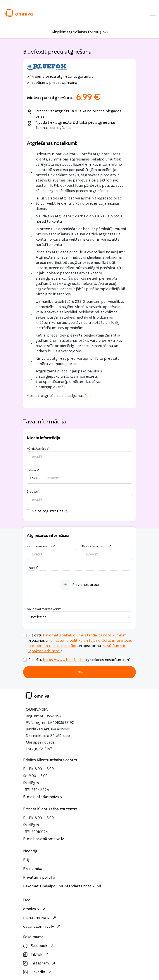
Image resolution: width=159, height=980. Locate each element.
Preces (32, 568)
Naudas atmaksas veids (44, 609)
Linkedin (38, 972)
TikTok (36, 955)
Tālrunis (33, 470)
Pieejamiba (33, 869)
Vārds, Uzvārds (38, 449)
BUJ (26, 860)
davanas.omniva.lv (42, 927)
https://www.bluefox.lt (62, 660)
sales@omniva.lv (50, 839)
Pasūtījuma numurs (41, 546)
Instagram (40, 963)
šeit (88, 396)
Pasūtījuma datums (97, 546)
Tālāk (79, 672)
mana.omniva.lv (40, 918)
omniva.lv (35, 909)
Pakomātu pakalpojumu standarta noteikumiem (84, 635)
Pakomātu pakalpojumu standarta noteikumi (62, 886)
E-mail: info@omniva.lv (43, 797)
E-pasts (33, 492)
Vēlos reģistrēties (50, 511)
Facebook (39, 946)
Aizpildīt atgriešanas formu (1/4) (79, 32)
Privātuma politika (39, 878)
